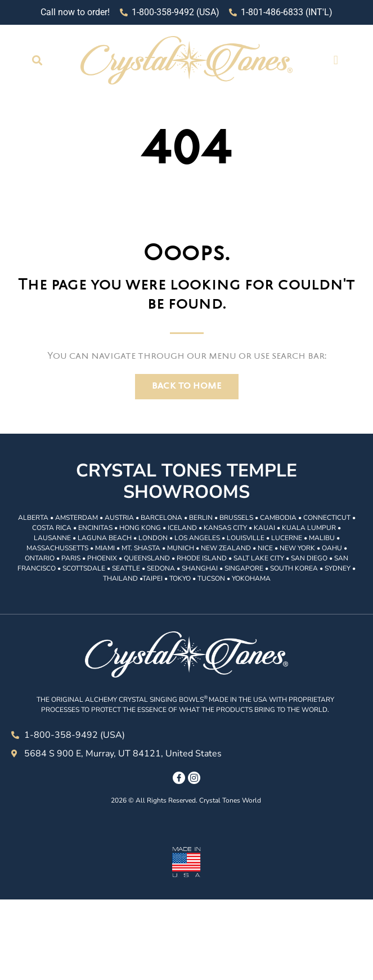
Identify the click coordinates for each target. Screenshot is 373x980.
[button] (37, 60)
